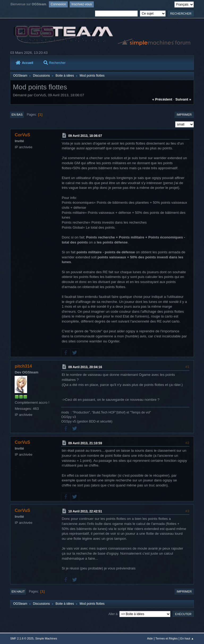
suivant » (183, 99)
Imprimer (184, 115)
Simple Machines (46, 638)
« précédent (162, 99)
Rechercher (55, 63)
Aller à (113, 614)
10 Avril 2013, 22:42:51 (85, 511)
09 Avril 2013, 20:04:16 (85, 367)
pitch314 (23, 366)
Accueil (24, 63)
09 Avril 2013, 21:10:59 (85, 443)
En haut (18, 591)
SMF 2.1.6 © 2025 (22, 638)
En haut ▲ (187, 638)
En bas (17, 115)
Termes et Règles (167, 638)
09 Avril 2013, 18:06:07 (85, 136)
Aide (150, 638)
